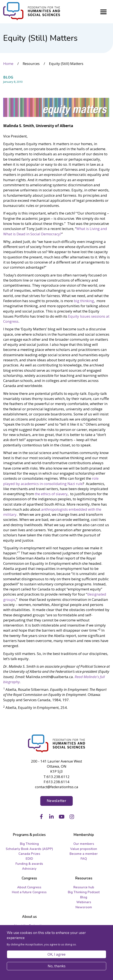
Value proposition (84, 849)
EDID (29, 859)
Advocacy (29, 869)
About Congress (29, 887)
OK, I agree (56, 954)
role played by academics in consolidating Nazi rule (51, 481)
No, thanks (57, 966)
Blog (84, 897)
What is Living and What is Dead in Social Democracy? (55, 231)
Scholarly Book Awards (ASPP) (29, 849)
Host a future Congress (29, 892)
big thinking (84, 301)
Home (8, 64)
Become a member (84, 854)
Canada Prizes (29, 854)
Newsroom (84, 907)
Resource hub (84, 887)
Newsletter (56, 801)
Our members (84, 844)
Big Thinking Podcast (84, 892)
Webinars (84, 902)
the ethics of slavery (51, 494)
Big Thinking (29, 844)
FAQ (84, 859)
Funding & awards (29, 864)
